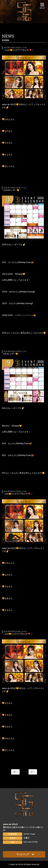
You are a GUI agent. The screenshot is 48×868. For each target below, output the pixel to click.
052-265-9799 (30, 842)
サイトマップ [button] (25, 854)
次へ (33, 772)
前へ (15, 772)
